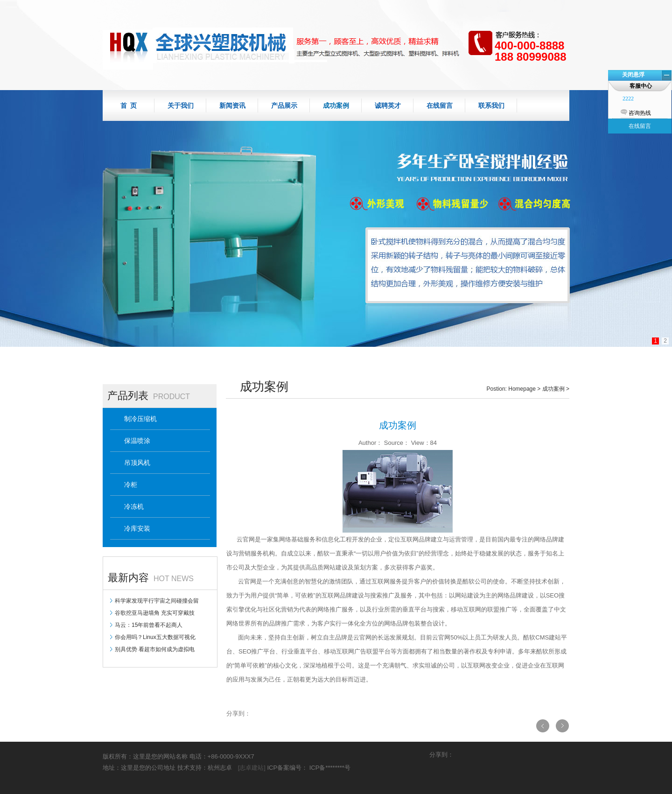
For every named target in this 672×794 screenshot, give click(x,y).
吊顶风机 (137, 463)
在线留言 (640, 126)
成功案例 (553, 389)
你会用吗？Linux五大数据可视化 (155, 637)
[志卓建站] (252, 768)
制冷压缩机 (140, 419)
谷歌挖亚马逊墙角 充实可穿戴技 (155, 613)
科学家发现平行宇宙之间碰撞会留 (157, 601)
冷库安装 (137, 528)
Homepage (522, 389)
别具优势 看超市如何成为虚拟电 (155, 649)
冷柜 (131, 485)
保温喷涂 (137, 441)
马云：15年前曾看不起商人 (149, 625)
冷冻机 (134, 506)
